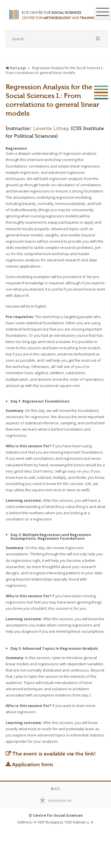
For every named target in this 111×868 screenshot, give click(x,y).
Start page (16, 68)
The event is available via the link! (54, 754)
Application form (33, 765)
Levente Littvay (52, 128)
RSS (55, 789)
